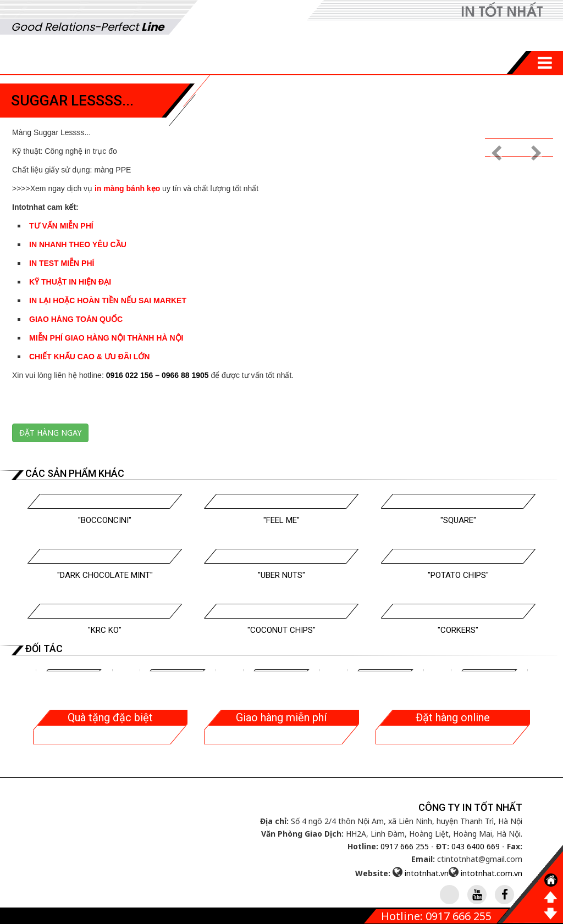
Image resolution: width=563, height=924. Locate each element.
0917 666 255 (405, 846)
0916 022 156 (130, 375)
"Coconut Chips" (281, 630)
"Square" (458, 520)
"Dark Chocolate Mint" (105, 575)
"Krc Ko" (105, 630)
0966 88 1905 (185, 375)
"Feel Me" (281, 520)
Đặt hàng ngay (50, 433)
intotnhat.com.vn (492, 873)
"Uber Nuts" (281, 575)
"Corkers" (458, 630)
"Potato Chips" (458, 575)
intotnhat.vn (427, 873)
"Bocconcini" (105, 520)
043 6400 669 (476, 846)
